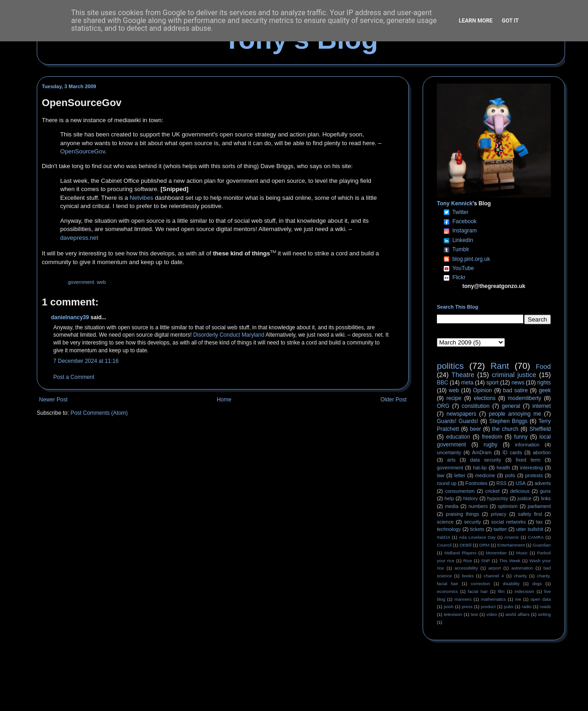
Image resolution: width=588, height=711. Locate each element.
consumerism (460, 491)
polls (510, 475)
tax (539, 522)
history (470, 498)
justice (524, 498)
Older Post (393, 400)
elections (484, 398)
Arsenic (512, 537)
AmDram (482, 452)
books (468, 576)
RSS (502, 483)
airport (495, 568)
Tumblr (461, 249)
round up (447, 483)
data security (486, 460)
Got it (510, 21)
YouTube (463, 268)
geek (545, 390)
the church (505, 429)
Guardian (542, 545)
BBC (443, 383)
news (518, 383)
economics (447, 591)
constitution (476, 406)
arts (452, 460)
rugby (491, 445)
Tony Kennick (455, 203)
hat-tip (480, 468)
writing (544, 614)
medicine (485, 475)
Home (224, 400)
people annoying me (515, 414)
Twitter (460, 212)
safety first (530, 514)
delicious (520, 491)
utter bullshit (530, 529)
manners (463, 599)
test (474, 614)
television (453, 614)
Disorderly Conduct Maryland (229, 335)
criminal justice (514, 375)
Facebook (465, 221)
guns (546, 491)
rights (544, 383)
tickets (478, 529)
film (501, 591)
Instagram (465, 231)
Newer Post (53, 400)
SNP (486, 561)
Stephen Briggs (508, 421)
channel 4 (494, 576)
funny (521, 437)
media (452, 506)
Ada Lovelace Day (477, 537)
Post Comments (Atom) (99, 413)
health (503, 468)
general (511, 406)
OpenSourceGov (82, 151)
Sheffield (540, 429)
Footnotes (476, 483)
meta (467, 383)
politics (450, 366)
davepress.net (79, 238)
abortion (542, 452)
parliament (539, 506)
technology (449, 529)
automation (522, 568)
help (449, 498)
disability (511, 584)
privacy (498, 514)
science (445, 522)
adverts (543, 483)
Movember (496, 553)
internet (542, 406)
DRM (485, 545)
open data (541, 599)
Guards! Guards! (458, 421)
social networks (508, 522)
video (492, 614)
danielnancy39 (70, 317)
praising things (462, 514)
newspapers (461, 414)
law (441, 475)
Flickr (459, 277)
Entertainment (511, 545)
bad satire (515, 390)
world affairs (517, 614)
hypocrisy (498, 498)
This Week (509, 561)
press (467, 607)
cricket (492, 491)
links (546, 498)
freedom (492, 437)
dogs (537, 584)
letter (460, 475)
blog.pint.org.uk (471, 259)
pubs (509, 607)
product (488, 607)
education (458, 437)
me (518, 599)
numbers (478, 506)
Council (444, 545)
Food (543, 367)
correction (481, 584)
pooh (449, 607)
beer (475, 429)
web (102, 282)
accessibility (466, 568)
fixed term (528, 460)
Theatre (463, 375)
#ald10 (444, 537)
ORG (443, 406)
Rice (468, 561)
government (81, 282)
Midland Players (460, 553)
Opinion (483, 390)
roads (545, 607)
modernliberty (525, 398)
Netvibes (141, 198)
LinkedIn (463, 240)
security (472, 522)
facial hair (478, 591)
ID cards (512, 452)
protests (534, 475)
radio (527, 607)
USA (520, 483)
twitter (500, 529)
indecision (524, 591)
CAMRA (536, 537)
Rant (500, 366)
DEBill (465, 545)
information (527, 445)
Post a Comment (74, 377)
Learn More (476, 21)
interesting (531, 468)
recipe (454, 398)
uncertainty (449, 452)
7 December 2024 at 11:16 (86, 361)
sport (493, 383)
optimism (508, 506)
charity (520, 576)
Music (522, 553)
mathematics (493, 599)
